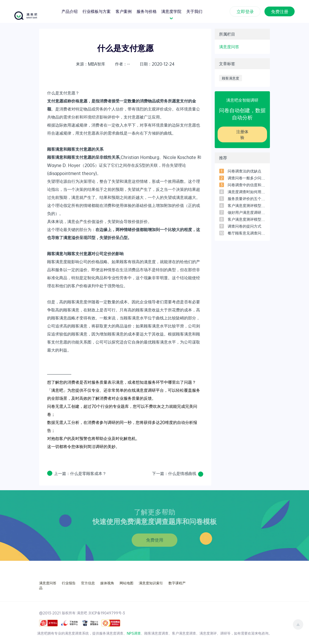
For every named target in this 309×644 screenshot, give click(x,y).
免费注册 (280, 11)
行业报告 (69, 583)
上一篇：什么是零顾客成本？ (80, 474)
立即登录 (245, 11)
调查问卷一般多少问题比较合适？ (247, 178)
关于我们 (194, 11)
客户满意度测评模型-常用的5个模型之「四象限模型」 (247, 205)
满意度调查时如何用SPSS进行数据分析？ (247, 192)
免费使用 (155, 540)
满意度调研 (146, 390)
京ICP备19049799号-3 (107, 613)
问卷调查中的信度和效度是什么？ (247, 185)
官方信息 (88, 583)
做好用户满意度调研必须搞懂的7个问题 (247, 212)
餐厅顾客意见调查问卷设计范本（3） (247, 233)
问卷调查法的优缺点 (244, 171)
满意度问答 (229, 47)
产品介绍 (70, 11)
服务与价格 (147, 11)
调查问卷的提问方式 (244, 226)
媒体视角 (107, 583)
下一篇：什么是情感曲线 (174, 473)
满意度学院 (171, 11)
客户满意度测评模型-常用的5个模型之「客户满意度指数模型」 (247, 219)
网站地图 (126, 583)
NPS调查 (134, 633)
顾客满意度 (231, 78)
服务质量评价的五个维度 (247, 199)
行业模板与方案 (97, 11)
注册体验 (242, 134)
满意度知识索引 (151, 583)
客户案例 (124, 11)
